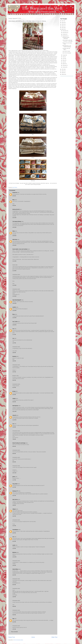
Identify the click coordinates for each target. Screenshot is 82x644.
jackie (14, 477)
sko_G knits (15, 322)
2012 (63, 29)
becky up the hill (16, 209)
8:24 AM (14, 585)
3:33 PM (14, 565)
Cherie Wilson (15, 569)
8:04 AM (14, 446)
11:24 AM (14, 285)
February (65, 65)
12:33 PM (14, 318)
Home (33, 637)
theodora (14, 356)
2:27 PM (14, 487)
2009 (63, 73)
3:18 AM (14, 427)
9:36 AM (14, 606)
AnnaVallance (15, 530)
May (64, 60)
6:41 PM (14, 575)
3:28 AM (14, 505)
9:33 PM (14, 615)
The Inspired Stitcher (17, 221)
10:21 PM (14, 411)
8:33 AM (14, 196)
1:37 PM (14, 343)
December (65, 31)
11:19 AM (14, 271)
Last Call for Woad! (66, 51)
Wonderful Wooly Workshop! (66, 38)
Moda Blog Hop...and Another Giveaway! (67, 46)
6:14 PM (14, 387)
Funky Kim (15, 193)
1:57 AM (14, 629)
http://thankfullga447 (17, 300)
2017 (63, 21)
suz (13, 329)
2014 (63, 26)
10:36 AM (14, 236)
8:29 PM (14, 533)
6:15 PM (14, 395)
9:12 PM (14, 541)
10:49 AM (14, 245)
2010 (63, 71)
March (64, 64)
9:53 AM (14, 462)
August (64, 55)
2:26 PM (14, 353)
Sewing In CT (15, 491)
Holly (14, 231)
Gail (13, 619)
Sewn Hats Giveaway (67, 53)
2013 (63, 28)
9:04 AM (14, 454)
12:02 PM (14, 303)
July (64, 57)
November (65, 33)
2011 (63, 69)
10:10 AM (14, 218)
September (65, 36)
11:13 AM (14, 261)
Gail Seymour (15, 406)
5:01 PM (14, 380)
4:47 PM (14, 372)
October (64, 34)
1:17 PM (14, 334)
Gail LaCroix (15, 499)
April (64, 62)
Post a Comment (14, 632)
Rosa (14, 314)
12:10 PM (14, 557)
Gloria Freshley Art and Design (19, 443)
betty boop (15, 239)
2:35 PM (14, 361)
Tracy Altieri (15, 484)
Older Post (54, 637)
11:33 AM (14, 296)
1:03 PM (14, 597)
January (64, 67)
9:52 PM (14, 402)
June (64, 59)
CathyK (14, 398)
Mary (14, 200)
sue (13, 537)
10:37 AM (14, 473)
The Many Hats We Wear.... (66, 49)
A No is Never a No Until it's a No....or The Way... (68, 41)
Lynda (14, 545)
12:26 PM (14, 310)
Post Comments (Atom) (18, 640)
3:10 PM (14, 548)
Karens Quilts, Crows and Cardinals (20, 249)
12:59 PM (14, 325)
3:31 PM (14, 516)
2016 (63, 22)
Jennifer (14, 307)
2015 (63, 24)
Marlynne (14, 552)
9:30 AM (14, 205)
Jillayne (14, 509)
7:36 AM (14, 439)
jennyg (14, 391)
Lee (13, 338)
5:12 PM (14, 622)
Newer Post (12, 637)
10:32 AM (14, 227)
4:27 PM (14, 526)
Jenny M (14, 415)
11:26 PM (14, 420)
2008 (63, 74)
